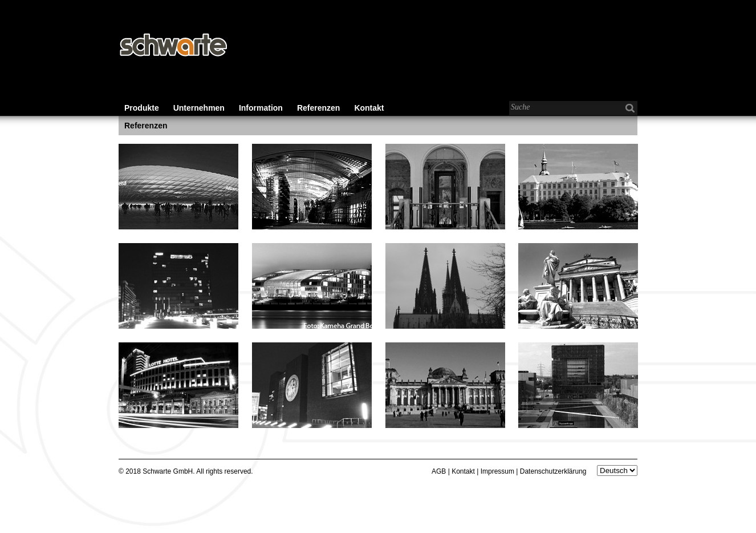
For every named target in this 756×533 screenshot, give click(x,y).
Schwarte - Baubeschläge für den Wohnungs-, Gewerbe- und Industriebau (173, 46)
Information (261, 108)
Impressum (497, 471)
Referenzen (318, 108)
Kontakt (369, 108)
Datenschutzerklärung (553, 471)
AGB (439, 471)
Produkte (142, 108)
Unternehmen (199, 108)
